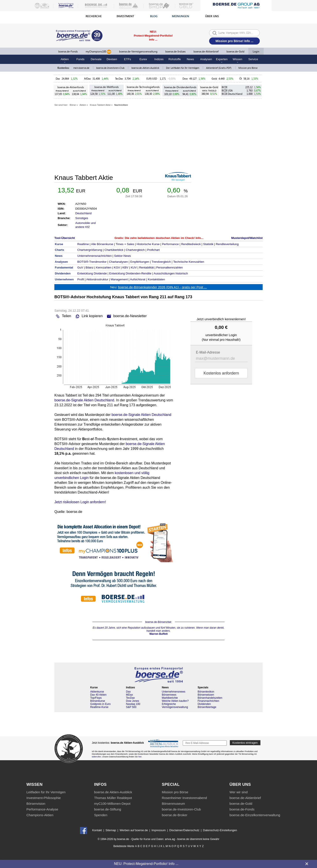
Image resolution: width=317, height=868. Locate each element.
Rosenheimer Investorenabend (184, 798)
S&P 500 (131, 707)
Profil (81, 279)
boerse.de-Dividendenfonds (180, 87)
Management (119, 279)
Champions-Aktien (40, 815)
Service (253, 59)
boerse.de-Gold (235, 51)
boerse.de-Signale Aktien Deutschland (84, 400)
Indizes (159, 59)
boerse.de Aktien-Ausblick (113, 792)
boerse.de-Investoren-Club (111, 68)
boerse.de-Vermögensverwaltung (138, 51)
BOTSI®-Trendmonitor (92, 262)
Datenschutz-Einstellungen (220, 830)
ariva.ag (170, 839)
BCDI (224, 87)
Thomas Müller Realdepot (113, 798)
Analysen (206, 59)
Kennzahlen (104, 267)
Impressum (158, 830)
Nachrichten (121, 105)
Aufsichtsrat (138, 279)
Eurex (143, 59)
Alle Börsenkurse (102, 244)
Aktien (83, 105)
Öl (241, 79)
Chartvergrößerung (90, 250)
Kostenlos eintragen (245, 743)
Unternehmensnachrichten (94, 256)
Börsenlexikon (206, 692)
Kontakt (97, 830)
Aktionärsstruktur (97, 279)
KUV (134, 267)
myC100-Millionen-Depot (112, 804)
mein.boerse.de (82, 68)
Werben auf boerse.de (134, 830)
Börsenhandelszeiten (210, 698)
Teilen (63, 316)
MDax (88, 79)
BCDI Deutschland (232, 94)
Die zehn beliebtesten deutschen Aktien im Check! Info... (164, 238)
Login (256, 51)
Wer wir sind (239, 792)
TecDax (119, 79)
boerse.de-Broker (175, 815)
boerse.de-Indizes (175, 51)
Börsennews (169, 695)
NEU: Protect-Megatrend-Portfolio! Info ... (146, 864)
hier (140, 757)
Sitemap (111, 830)
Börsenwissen (206, 695)
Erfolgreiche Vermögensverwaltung (175, 706)
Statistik (208, 244)
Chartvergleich (135, 250)
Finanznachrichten (208, 701)
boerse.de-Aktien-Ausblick (146, 68)
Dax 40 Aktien (98, 695)
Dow (185, 79)
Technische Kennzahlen (189, 262)
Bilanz (90, 267)
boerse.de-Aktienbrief (206, 51)
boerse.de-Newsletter (126, 316)
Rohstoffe (175, 59)
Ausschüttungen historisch (171, 273)
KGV (117, 267)
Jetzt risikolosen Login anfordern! (80, 502)
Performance (170, 244)
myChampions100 (98, 52)
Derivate (96, 59)
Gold (214, 79)
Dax (58, 79)
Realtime (83, 244)
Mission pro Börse (248, 68)
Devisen (112, 59)
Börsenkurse (98, 701)
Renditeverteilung (227, 244)
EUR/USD (152, 79)
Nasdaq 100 (133, 704)
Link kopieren (88, 316)
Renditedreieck (191, 244)
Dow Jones (132, 701)
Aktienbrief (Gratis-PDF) (219, 68)
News (190, 59)
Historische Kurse (148, 244)
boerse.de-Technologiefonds (143, 87)
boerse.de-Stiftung (108, 809)
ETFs (128, 59)
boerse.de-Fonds (68, 51)
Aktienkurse (97, 692)
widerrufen (96, 757)
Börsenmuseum (173, 804)
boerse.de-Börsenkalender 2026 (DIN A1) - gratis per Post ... (163, 287)
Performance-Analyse (42, 809)
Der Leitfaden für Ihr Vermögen (183, 68)
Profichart (153, 250)
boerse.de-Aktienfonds (71, 87)
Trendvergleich (161, 262)
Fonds (80, 59)
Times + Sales (125, 244)
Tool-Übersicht (65, 238)
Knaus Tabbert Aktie (100, 105)
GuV (80, 267)
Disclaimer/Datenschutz (184, 830)
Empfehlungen (140, 262)
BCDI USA (227, 90)
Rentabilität (147, 267)
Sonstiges (82, 218)
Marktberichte (170, 698)
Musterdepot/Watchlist (247, 238)
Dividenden (204, 704)
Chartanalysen (118, 262)
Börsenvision (36, 804)
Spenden (101, 815)
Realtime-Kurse (99, 707)
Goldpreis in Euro (100, 704)
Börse (73, 105)
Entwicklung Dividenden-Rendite (130, 273)
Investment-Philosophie (44, 798)
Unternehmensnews (174, 692)
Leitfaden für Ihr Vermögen (46, 792)
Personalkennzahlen (169, 267)
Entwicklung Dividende (92, 273)
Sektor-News (122, 256)
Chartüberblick (114, 250)
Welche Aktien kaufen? (175, 701)
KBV (125, 267)
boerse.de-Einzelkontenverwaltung (255, 815)
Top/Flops (96, 698)
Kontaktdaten (156, 279)
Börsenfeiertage (207, 707)
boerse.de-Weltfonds (107, 87)
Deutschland (83, 213)
